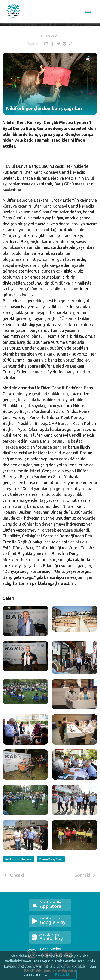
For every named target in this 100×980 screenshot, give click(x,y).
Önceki (13, 875)
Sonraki (86, 875)
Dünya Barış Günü (51, 859)
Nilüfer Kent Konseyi (18, 859)
